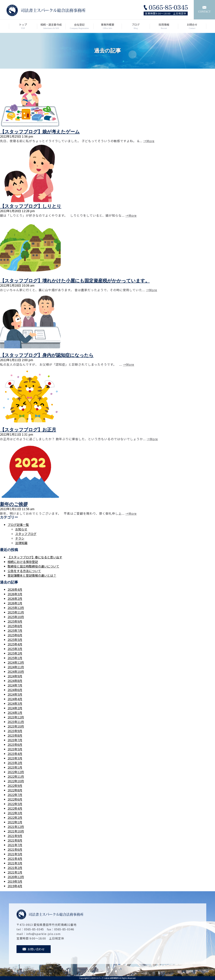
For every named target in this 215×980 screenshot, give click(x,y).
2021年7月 (15, 845)
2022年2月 (15, 817)
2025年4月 (15, 644)
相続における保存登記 (23, 562)
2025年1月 (15, 658)
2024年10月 (16, 672)
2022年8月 (15, 790)
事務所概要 (107, 26)
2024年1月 (15, 713)
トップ (23, 26)
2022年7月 (15, 795)
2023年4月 (15, 754)
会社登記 (79, 26)
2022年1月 (15, 822)
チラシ (20, 538)
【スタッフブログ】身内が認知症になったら (47, 355)
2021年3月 (15, 863)
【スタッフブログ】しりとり (31, 206)
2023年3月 (15, 758)
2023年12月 (16, 717)
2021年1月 (15, 872)
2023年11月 (16, 722)
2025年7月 (15, 630)
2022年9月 (15, 786)
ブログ (136, 26)
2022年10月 (16, 781)
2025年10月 (16, 617)
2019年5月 (15, 881)
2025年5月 (15, 640)
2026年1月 (15, 603)
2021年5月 (15, 854)
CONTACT (204, 10)
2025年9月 (15, 621)
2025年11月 (16, 612)
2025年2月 (15, 653)
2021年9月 (15, 836)
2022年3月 (15, 813)
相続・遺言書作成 (51, 26)
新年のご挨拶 (14, 504)
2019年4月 (15, 886)
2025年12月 (16, 608)
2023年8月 (15, 735)
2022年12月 (16, 772)
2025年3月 (15, 649)
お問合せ (192, 26)
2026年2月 (15, 599)
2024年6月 (15, 690)
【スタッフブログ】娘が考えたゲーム (40, 132)
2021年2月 (15, 868)
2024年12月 (16, 662)
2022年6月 (15, 799)
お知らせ (21, 529)
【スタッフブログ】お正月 (28, 430)
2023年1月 (15, 767)
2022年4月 (15, 808)
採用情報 (164, 26)
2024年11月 (16, 667)
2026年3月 (15, 594)
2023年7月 (15, 740)
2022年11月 (16, 776)
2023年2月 (15, 763)
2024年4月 (15, 699)
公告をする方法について (24, 571)
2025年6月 (15, 635)
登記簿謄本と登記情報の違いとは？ (32, 575)
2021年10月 (16, 831)
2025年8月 (15, 626)
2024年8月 (15, 681)
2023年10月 (16, 726)
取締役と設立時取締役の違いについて (33, 566)
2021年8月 (15, 840)
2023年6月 (15, 745)
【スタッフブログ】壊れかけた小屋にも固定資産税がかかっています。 (75, 281)
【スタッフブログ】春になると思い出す (35, 557)
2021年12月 (16, 827)
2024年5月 (15, 694)
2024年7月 (15, 685)
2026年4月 (15, 589)
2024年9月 (15, 676)
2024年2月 (15, 708)
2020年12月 (16, 877)
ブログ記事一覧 (18, 525)
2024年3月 (15, 703)
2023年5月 (15, 749)
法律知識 (21, 543)
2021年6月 (15, 849)
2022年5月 (15, 804)
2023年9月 (15, 731)
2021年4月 (15, 859)
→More (149, 141)
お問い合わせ (34, 949)
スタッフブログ (26, 534)
